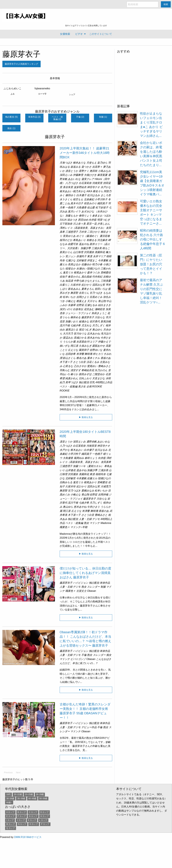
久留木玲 (76, 285)
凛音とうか (72, 171)
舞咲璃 (88, 354)
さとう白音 (79, 362)
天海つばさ (66, 163)
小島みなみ (104, 171)
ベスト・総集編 (69, 386)
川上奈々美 (79, 224)
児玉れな (86, 325)
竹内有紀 (97, 277)
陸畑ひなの (93, 269)
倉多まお (97, 216)
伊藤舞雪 (78, 175)
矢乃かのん (101, 370)
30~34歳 (10, 798)
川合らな (100, 317)
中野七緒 (79, 281)
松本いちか (69, 297)
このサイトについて (101, 34)
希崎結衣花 (88, 370)
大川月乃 (68, 334)
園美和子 (84, 350)
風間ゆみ (79, 458)
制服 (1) (103, 117)
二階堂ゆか (99, 374)
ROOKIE (97, 386)
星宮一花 (92, 224)
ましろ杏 (106, 195)
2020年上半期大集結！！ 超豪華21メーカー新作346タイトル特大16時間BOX (85, 153)
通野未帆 (92, 442)
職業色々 (65, 527)
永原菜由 (81, 342)
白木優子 (81, 195)
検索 (166, 4)
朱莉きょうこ (99, 313)
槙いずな (65, 346)
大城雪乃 (106, 486)
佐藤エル (92, 478)
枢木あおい (66, 191)
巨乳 (92, 382)
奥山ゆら (97, 330)
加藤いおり (72, 321)
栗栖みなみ (88, 491)
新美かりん (66, 252)
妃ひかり (86, 285)
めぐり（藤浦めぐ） (88, 236)
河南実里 (97, 183)
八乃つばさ (72, 183)
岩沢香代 (95, 321)
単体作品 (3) (34, 117)
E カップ (10, 816)
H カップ (45, 816)
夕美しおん (104, 224)
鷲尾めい (92, 366)
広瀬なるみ (91, 305)
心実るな (68, 366)
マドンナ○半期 (79, 527)
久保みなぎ (85, 346)
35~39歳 (21, 798)
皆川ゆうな (80, 334)
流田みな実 (99, 285)
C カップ (33, 812)
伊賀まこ (92, 260)
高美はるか (74, 264)
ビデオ (79, 34)
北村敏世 (81, 260)
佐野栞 (80, 305)
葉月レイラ (74, 211)
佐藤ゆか (86, 264)
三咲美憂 (106, 281)
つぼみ (107, 216)
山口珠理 (78, 252)
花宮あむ (89, 309)
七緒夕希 (76, 325)
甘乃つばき (96, 293)
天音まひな (99, 378)
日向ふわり (85, 378)
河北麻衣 (102, 240)
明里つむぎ (104, 220)
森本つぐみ (93, 273)
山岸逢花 (70, 470)
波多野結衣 (80, 187)
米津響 (80, 354)
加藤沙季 (86, 248)
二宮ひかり (93, 232)
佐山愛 (91, 208)
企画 (89, 386)
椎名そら (98, 191)
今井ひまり (93, 507)
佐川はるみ (93, 195)
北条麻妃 (89, 199)
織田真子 (102, 203)
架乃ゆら (102, 163)
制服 (103, 587)
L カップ (43, 820)
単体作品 (105, 583)
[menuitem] (65, 34)
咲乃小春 (97, 264)
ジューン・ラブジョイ (78, 313)
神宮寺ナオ (93, 187)
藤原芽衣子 (21, 54)
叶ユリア (92, 342)
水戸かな (106, 187)
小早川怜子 (101, 199)
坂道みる (76, 167)
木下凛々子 (66, 362)
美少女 (82, 386)
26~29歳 (40, 794)
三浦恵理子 (72, 232)
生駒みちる (66, 482)
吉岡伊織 (103, 495)
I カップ (10, 820)
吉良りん (84, 293)
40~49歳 (32, 798)
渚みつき (72, 220)
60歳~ (9, 802)
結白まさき (104, 305)
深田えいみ (66, 175)
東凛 (90, 256)
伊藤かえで (104, 342)
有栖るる (92, 240)
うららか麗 (69, 342)
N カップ (22, 824)
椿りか (74, 374)
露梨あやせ (99, 346)
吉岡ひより (83, 297)
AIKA (89, 191)
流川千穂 (65, 325)
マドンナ (95, 523)
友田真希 (106, 462)
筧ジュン (70, 256)
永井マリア (99, 256)
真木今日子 (77, 203)
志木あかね (93, 334)
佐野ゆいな (96, 350)
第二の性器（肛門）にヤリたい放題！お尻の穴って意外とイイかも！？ (151, 264)
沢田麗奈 (89, 252)
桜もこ (106, 248)
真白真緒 (86, 277)
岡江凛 (74, 346)
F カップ (22, 816)
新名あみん (74, 289)
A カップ (10, 812)
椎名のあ (81, 358)
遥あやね (84, 244)
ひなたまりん (92, 281)
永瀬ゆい (81, 269)
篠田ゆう (70, 195)
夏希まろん (88, 289)
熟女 (86, 523)
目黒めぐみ (96, 297)
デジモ (96, 519)
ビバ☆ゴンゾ (78, 659)
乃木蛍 (83, 232)
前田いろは (101, 289)
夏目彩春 (105, 236)
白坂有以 (78, 309)
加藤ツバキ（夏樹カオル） (88, 466)
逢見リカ (68, 273)
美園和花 (100, 252)
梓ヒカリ (98, 354)
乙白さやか (80, 366)
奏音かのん (74, 277)
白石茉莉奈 (85, 183)
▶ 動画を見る (86, 417)
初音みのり (90, 203)
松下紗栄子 (102, 208)
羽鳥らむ (65, 370)
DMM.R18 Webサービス (28, 837)
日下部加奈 (66, 224)
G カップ (33, 816)
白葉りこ (65, 285)
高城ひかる (80, 338)
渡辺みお (68, 338)
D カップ (45, 812)
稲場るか (70, 269)
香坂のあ (106, 358)
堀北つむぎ (85, 330)
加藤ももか (72, 216)
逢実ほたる (72, 330)
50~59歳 (43, 798)
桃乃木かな (79, 191)
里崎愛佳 (106, 273)
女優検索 (65, 34)
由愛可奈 (73, 244)
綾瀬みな (84, 321)
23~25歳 (29, 794)
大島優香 (81, 208)
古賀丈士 (81, 591)
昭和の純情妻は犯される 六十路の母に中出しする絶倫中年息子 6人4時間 (152, 239)
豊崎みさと (104, 366)
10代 (8, 794)
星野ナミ (84, 171)
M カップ (11, 824)
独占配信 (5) (11, 117)
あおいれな (74, 179)
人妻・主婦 (85, 519)
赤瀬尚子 (81, 256)
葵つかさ (86, 167)
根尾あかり (80, 273)
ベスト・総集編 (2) (57, 118)
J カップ (21, 820)
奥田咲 (93, 171)
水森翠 (72, 305)
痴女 (109, 655)
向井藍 (93, 220)
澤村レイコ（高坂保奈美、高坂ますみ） (83, 228)
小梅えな (70, 301)
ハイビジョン (81, 583)
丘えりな (73, 350)
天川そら (92, 301)
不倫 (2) (80, 117)
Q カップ (11, 828)
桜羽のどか (66, 240)
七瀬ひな (70, 260)
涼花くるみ (93, 362)
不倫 (84, 655)
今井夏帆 (103, 260)
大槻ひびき (90, 175)
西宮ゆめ (83, 220)
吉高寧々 (97, 167)
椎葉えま (81, 301)
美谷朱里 (68, 187)
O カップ (34, 824)
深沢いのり (66, 309)
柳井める (76, 317)
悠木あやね (93, 338)
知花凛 (69, 281)
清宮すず (76, 370)
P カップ (45, 824)
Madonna (106, 523)
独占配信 (84, 382)
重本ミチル (93, 358)
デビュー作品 (89, 727)
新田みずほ (85, 374)
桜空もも (78, 199)
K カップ (32, 820)
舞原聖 (74, 293)
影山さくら (69, 358)
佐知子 (63, 277)
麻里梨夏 (102, 175)
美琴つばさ (72, 382)
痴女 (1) (11, 128)
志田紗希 (70, 354)
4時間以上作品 (104, 382)
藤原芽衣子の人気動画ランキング (21, 64)
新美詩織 (106, 321)
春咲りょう (85, 216)
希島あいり (79, 240)
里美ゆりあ (69, 236)
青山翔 (102, 301)
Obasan (92, 591)
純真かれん (72, 378)
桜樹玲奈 (101, 474)
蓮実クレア (88, 179)
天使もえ (92, 163)
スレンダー (93, 587)
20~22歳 (18, 794)
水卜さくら (66, 199)
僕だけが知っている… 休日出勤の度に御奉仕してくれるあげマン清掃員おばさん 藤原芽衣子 (86, 573)
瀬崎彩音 (100, 309)
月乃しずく (99, 325)
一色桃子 (70, 208)
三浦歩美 (97, 248)
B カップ (22, 812)
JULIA (63, 220)
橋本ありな (79, 163)
